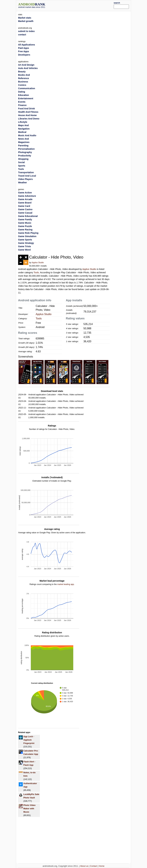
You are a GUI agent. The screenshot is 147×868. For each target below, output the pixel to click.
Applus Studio (38, 263)
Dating (22, 92)
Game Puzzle (25, 226)
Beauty (22, 72)
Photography (25, 152)
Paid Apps (24, 48)
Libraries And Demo (29, 119)
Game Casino (25, 209)
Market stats (25, 18)
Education (24, 95)
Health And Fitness (28, 112)
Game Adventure (27, 196)
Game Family (25, 219)
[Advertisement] (84, 5)
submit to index (26, 31)
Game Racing (25, 230)
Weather (22, 183)
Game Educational (28, 216)
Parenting (23, 146)
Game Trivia (24, 246)
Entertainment (26, 98)
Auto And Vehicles (28, 68)
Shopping (23, 159)
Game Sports (25, 240)
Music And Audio (27, 135)
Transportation (26, 172)
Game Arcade (25, 199)
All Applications (27, 45)
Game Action (25, 193)
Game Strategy (26, 243)
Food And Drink (26, 109)
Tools (36, 272)
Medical (22, 132)
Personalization (26, 149)
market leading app (65, 584)
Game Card (24, 206)
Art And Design (26, 65)
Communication (27, 88)
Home (102, 866)
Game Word (24, 250)
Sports (22, 166)
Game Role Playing (28, 233)
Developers (24, 55)
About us (84, 866)
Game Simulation (27, 236)
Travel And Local (27, 176)
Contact (94, 866)
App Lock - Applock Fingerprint (29, 740)
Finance (22, 105)
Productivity (25, 156)
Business (23, 82)
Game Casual (25, 213)
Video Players (25, 179)
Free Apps (24, 51)
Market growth (26, 21)
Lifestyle (23, 122)
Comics (22, 85)
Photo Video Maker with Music (29, 809)
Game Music (25, 223)
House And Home (27, 115)
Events (22, 102)
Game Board (25, 203)
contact (22, 35)
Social (21, 162)
